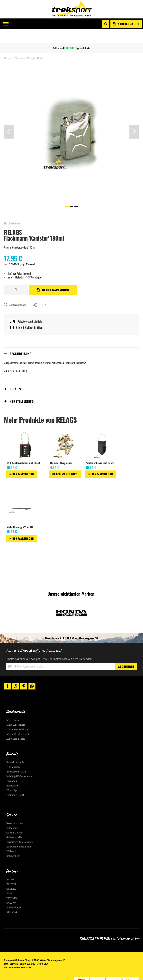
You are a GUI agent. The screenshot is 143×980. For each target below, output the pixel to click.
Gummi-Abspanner (61, 449)
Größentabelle (14, 823)
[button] (9, 118)
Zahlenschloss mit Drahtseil (102, 449)
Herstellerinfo (22, 387)
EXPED (10, 880)
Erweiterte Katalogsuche (20, 828)
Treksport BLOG (15, 781)
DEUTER (11, 870)
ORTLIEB (11, 875)
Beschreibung (21, 340)
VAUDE (10, 866)
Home (7, 45)
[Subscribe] (126, 653)
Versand (31, 250)
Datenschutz (13, 842)
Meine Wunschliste (17, 716)
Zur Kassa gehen (16, 725)
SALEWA (11, 889)
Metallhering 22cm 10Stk (22, 513)
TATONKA (12, 884)
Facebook (12, 767)
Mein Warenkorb (16, 711)
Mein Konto (13, 706)
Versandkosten (15, 809)
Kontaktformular (16, 748)
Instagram (12, 772)
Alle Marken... (14, 898)
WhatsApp (12, 776)
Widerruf (11, 837)
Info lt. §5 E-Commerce (19, 762)
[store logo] (71, 9)
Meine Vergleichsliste (18, 720)
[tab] (71, 340)
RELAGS (13, 218)
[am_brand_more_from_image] (25, 431)
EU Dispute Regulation (19, 833)
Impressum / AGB (16, 758)
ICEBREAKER (14, 894)
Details (15, 375)
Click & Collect (14, 819)
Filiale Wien (13, 753)
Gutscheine (12, 814)
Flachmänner (12, 209)
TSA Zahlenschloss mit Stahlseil (25, 449)
